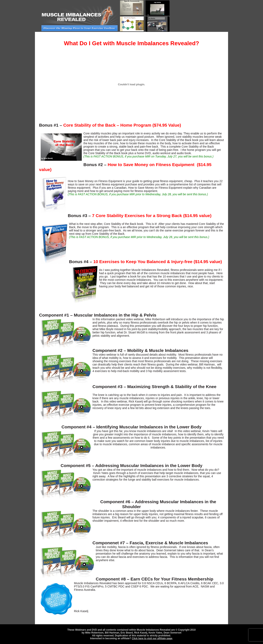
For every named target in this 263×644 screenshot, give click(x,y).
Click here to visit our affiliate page (152, 638)
